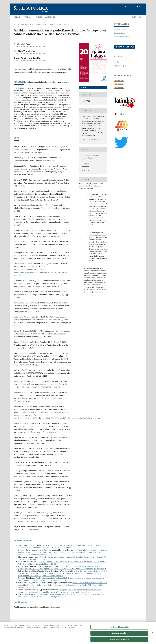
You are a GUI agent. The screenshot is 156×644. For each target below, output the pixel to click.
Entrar (140, 7)
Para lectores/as (120, 29)
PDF (84, 87)
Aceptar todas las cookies (119, 641)
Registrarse (130, 7)
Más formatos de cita (91, 139)
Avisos (39, 17)
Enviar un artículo (125, 47)
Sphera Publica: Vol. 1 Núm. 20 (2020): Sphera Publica (50, 548)
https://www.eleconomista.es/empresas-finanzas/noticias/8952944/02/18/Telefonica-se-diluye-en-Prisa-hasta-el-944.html (41, 272)
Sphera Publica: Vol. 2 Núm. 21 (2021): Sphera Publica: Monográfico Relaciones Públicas (62, 574)
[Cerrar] (152, 635)
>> (26, 602)
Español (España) (121, 66)
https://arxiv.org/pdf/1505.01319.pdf (28, 152)
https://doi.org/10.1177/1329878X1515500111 (43, 387)
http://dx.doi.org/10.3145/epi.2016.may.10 (40, 432)
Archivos (28, 17)
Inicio (16, 24)
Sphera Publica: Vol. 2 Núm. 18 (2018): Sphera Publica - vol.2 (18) (64, 592)
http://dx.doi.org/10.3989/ (52, 398)
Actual (17, 17)
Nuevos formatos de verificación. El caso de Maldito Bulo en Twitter (66, 562)
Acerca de (50, 17)
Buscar (137, 17)
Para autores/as (120, 33)
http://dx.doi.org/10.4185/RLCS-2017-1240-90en (40, 521)
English (117, 62)
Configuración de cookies (119, 629)
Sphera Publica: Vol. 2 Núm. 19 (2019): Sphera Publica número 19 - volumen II (75, 569)
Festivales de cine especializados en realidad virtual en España (65, 557)
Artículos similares (23, 541)
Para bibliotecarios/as (122, 36)
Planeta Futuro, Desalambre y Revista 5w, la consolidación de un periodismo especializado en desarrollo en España (63, 584)
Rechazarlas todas (119, 635)
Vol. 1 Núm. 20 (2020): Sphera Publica (45, 24)
